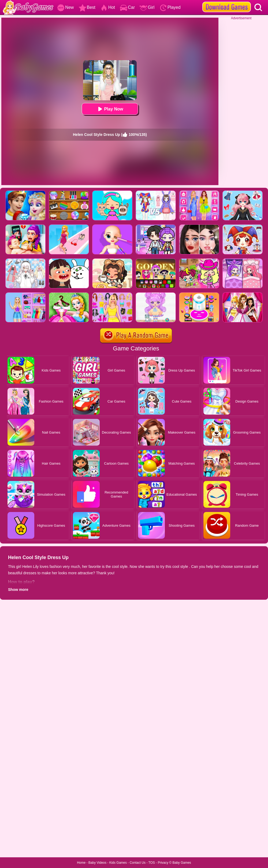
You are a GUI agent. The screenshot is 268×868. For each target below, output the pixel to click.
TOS (152, 863)
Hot (108, 7)
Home (81, 863)
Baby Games (182, 863)
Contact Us (138, 863)
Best (87, 7)
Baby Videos (97, 863)
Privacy (163, 863)
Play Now (110, 109)
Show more (18, 590)
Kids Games (118, 863)
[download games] (227, 2)
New (65, 7)
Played (170, 7)
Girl (147, 7)
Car (127, 7)
